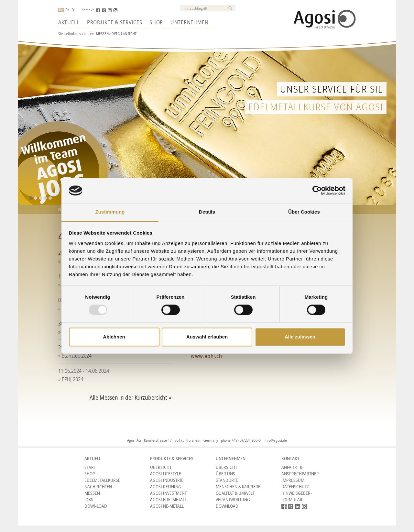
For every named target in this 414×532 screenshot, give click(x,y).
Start (90, 467)
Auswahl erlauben (207, 337)
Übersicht (161, 467)
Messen (103, 33)
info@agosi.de (276, 440)
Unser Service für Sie (332, 89)
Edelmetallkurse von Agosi (316, 107)
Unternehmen (190, 22)
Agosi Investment (168, 493)
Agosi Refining (166, 487)
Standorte (227, 480)
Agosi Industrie (167, 480)
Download (96, 506)
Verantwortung (233, 499)
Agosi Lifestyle (166, 474)
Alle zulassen (300, 337)
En (67, 10)
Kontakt (88, 10)
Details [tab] (207, 212)
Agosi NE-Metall (167, 506)
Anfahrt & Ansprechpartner (300, 470)
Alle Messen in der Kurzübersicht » (131, 397)
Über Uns (225, 474)
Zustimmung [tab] (110, 212)
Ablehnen (114, 337)
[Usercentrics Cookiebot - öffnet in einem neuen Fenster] (317, 191)
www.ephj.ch (207, 356)
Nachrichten (98, 487)
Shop (156, 22)
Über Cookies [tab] (304, 212)
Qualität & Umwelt (235, 493)
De (61, 10)
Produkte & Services (114, 22)
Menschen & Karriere (238, 487)
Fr (73, 10)
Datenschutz (295, 487)
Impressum (293, 480)
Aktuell (69, 22)
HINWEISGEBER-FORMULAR (297, 496)
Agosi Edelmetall (168, 499)
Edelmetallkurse (102, 480)
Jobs (89, 499)
